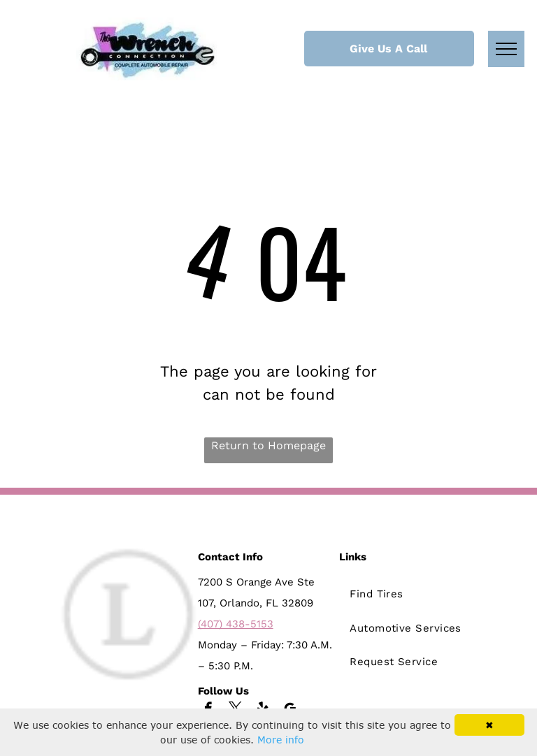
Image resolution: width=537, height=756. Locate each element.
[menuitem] (410, 593)
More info (281, 740)
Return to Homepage (268, 445)
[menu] (506, 49)
